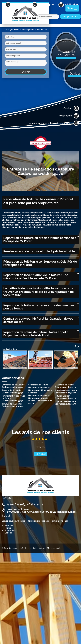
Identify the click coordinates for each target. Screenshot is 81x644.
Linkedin (8, 533)
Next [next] (78, 346)
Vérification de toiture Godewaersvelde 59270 (39, 386)
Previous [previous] (75, 346)
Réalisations (69, 116)
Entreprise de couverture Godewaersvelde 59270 (13, 386)
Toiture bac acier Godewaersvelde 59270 (65, 397)
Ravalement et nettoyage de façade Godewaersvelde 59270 (13, 398)
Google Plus (10, 530)
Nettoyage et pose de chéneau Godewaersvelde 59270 (40, 401)
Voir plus (40, 454)
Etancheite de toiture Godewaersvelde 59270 (65, 386)
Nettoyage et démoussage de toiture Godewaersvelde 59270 (40, 393)
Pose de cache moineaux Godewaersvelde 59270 (66, 392)
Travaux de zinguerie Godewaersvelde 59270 (13, 392)
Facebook (9, 525)
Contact (71, 108)
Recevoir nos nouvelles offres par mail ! (53, 123)
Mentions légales (55, 548)
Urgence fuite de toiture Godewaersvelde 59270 (65, 403)
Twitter (8, 528)
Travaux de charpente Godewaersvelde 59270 (13, 405)
